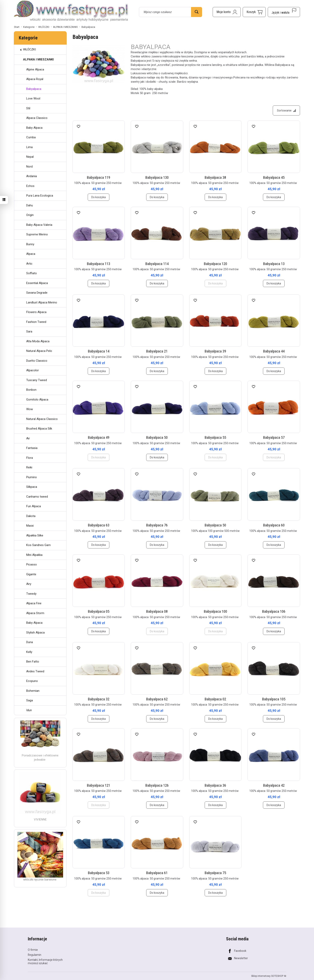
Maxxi (30, 526)
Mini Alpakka (34, 555)
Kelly (29, 652)
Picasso (32, 564)
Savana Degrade (37, 293)
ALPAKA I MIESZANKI (38, 59)
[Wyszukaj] (197, 12)
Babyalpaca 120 (215, 264)
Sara (29, 331)
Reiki (29, 467)
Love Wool (33, 98)
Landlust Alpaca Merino (42, 302)
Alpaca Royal (35, 79)
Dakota (31, 516)
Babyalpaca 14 (99, 351)
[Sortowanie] (286, 110)
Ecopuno (32, 681)
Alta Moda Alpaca (38, 341)
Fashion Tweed (36, 322)
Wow (30, 409)
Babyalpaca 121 (99, 785)
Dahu (30, 205)
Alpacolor (33, 370)
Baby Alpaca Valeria (39, 225)
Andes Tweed (35, 671)
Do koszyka (99, 197)
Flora (30, 458)
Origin (30, 215)
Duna (30, 642)
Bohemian (33, 691)
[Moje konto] (227, 12)
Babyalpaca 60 (274, 525)
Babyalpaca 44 (274, 351)
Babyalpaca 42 (274, 785)
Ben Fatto (33, 662)
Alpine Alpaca (35, 69)
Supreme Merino (37, 234)
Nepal (30, 157)
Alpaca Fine (34, 603)
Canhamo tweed (37, 497)
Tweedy (31, 594)
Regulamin (35, 955)
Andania (32, 176)
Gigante (31, 574)
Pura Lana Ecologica (40, 196)
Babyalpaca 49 (99, 437)
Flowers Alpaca (36, 312)
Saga (30, 700)
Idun (29, 710)
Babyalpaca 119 (99, 177)
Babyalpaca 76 (157, 525)
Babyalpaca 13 (274, 264)
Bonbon (31, 390)
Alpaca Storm (35, 613)
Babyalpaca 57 (274, 437)
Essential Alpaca (37, 283)
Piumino (32, 477)
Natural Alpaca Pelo (39, 351)
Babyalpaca (34, 89)
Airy (29, 584)
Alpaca (31, 254)
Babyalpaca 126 (157, 785)
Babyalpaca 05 (99, 611)
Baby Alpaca (34, 128)
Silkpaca (32, 487)
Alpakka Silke (35, 535)
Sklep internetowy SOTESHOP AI (269, 976)
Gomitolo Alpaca (37, 400)
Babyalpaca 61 (157, 873)
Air (28, 438)
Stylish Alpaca (35, 633)
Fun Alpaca (34, 506)
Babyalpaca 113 (99, 264)
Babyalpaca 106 (274, 611)
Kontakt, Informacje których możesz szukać (45, 961)
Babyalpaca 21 (157, 351)
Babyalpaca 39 (215, 351)
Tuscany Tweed (37, 380)
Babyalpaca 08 (157, 611)
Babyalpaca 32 (99, 699)
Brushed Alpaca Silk (39, 429)
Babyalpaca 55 (215, 437)
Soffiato (32, 273)
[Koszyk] (254, 12)
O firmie (33, 950)
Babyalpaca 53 (99, 873)
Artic (29, 264)
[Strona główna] (71, 11)
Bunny (30, 244)
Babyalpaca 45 (274, 177)
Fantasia (32, 448)
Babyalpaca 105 (274, 699)
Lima (29, 147)
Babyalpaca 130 (157, 177)
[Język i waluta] (284, 12)
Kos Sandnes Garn (38, 545)
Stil (28, 108)
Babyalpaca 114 (157, 264)
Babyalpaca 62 (157, 699)
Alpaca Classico (37, 118)
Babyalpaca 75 (215, 873)
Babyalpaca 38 (215, 177)
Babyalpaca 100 (215, 611)
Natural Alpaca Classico (42, 419)
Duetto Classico (37, 361)
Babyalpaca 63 (99, 525)
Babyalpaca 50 (157, 437)
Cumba (31, 137)
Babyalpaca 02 (215, 699)
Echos (30, 186)
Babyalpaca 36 (215, 785)
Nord (29, 167)
